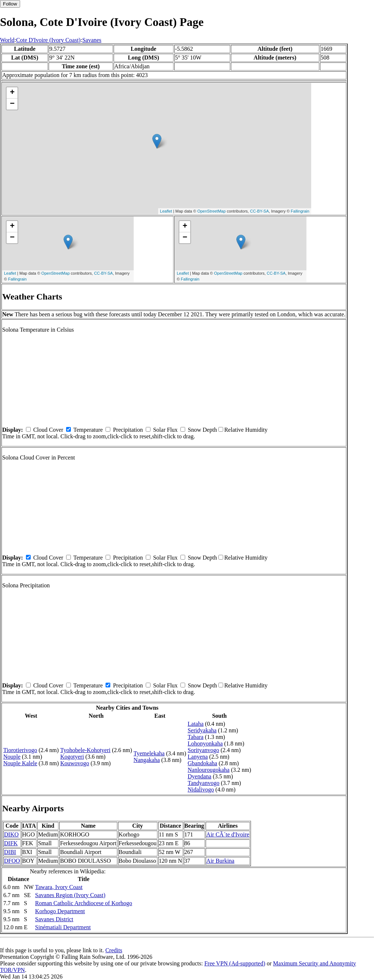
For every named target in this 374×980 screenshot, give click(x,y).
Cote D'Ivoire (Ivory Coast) (48, 40)
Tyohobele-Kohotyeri (85, 750)
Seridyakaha (202, 730)
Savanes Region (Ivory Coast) (70, 895)
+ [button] (12, 93)
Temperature (88, 430)
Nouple (12, 757)
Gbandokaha (203, 763)
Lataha (196, 724)
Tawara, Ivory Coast (59, 887)
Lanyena (198, 757)
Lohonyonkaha (205, 743)
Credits (114, 950)
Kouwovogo (75, 763)
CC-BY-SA (259, 211)
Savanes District (54, 919)
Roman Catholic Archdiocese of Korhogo (84, 903)
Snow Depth (202, 430)
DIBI (10, 852)
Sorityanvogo (203, 750)
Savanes (92, 40)
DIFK (11, 843)
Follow (10, 4)
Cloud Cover (48, 430)
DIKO (11, 834)
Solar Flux (165, 430)
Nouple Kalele (20, 763)
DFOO (12, 861)
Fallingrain (300, 211)
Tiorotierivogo (20, 750)
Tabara (196, 737)
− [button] (12, 104)
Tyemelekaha (149, 753)
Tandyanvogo (204, 783)
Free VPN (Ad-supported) (235, 963)
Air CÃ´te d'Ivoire (228, 834)
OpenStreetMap (211, 211)
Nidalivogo (201, 790)
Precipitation (128, 430)
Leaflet (166, 211)
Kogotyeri (72, 757)
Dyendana (200, 776)
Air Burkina (220, 861)
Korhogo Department (60, 911)
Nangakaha (147, 760)
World (7, 40)
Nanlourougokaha (209, 770)
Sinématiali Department (63, 927)
